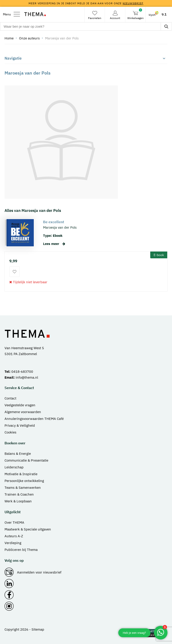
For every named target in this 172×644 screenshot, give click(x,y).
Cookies (10, 432)
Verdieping (13, 543)
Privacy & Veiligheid (20, 425)
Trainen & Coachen (19, 494)
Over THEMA (14, 522)
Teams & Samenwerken (23, 488)
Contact (10, 398)
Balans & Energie (18, 454)
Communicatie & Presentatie (26, 460)
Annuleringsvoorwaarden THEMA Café (34, 419)
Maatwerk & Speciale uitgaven (28, 529)
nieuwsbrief (133, 3)
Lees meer (54, 244)
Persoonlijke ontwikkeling (24, 481)
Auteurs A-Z (14, 536)
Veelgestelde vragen (20, 405)
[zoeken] (166, 26)
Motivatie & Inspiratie (21, 474)
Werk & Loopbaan (18, 501)
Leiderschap (14, 467)
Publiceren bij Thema (21, 550)
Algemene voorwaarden (23, 412)
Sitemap (38, 629)
